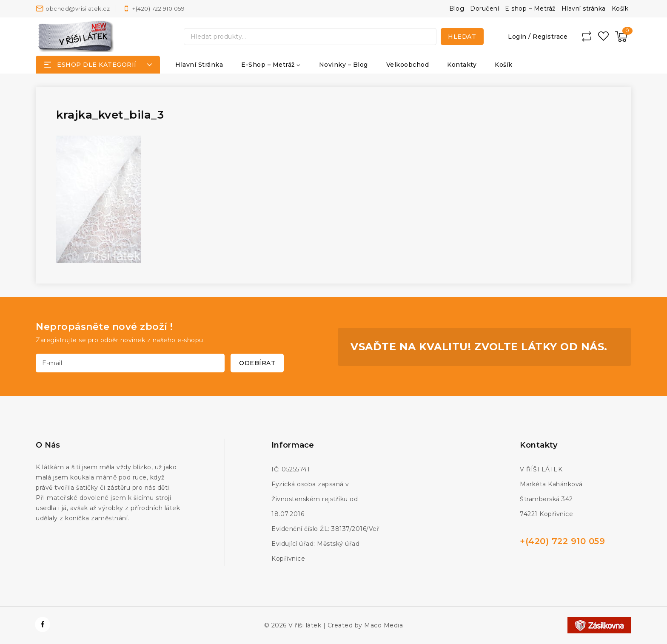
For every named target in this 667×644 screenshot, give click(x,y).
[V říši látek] (76, 36)
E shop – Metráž (530, 9)
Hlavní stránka (584, 9)
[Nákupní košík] (621, 37)
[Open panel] (98, 65)
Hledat (462, 37)
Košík (620, 9)
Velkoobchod (408, 65)
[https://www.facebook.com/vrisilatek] (43, 624)
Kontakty (462, 65)
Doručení (485, 9)
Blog (457, 9)
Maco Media (383, 625)
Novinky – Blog (343, 65)
